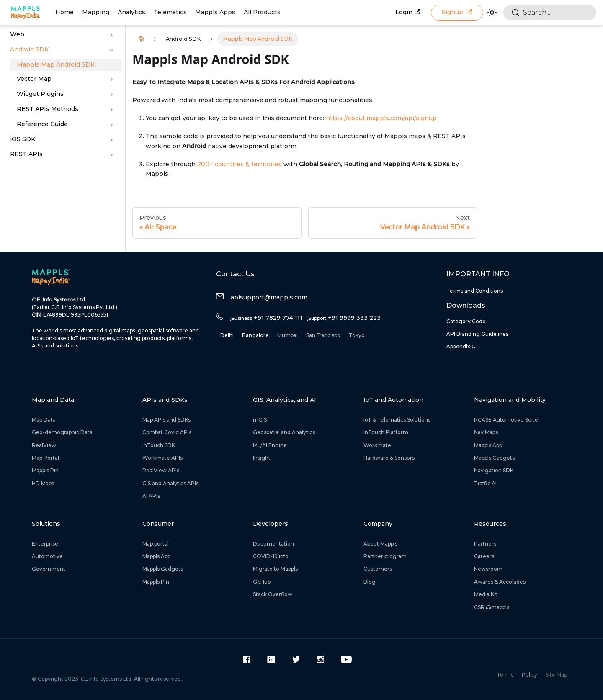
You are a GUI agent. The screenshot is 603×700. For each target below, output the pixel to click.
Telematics (170, 12)
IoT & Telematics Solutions (397, 420)
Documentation (273, 544)
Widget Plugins (40, 94)
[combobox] (550, 13)
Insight (262, 458)
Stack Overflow (273, 594)
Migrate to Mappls (275, 569)
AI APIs (151, 496)
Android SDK (29, 49)
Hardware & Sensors (389, 458)
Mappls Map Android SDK (56, 64)
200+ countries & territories (240, 164)
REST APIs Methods (48, 109)
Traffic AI (485, 483)
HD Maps (43, 483)
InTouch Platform (386, 432)
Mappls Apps (215, 12)
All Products (262, 12)
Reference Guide (42, 124)
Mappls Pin (45, 470)
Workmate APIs (162, 458)
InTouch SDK (159, 445)
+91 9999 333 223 (344, 318)
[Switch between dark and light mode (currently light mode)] (492, 13)
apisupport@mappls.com (262, 297)
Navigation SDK (494, 470)
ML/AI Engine (270, 445)
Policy (530, 675)
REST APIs (26, 154)
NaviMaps (486, 432)
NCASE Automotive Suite (506, 420)
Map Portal (45, 458)
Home (64, 12)
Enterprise (45, 544)
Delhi (227, 335)
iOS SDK (23, 139)
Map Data (44, 420)
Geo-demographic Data (62, 432)
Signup (457, 12)
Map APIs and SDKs (166, 420)
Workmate (377, 445)
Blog (370, 582)
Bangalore (255, 335)
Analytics (131, 12)
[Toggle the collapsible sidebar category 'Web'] (111, 35)
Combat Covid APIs (167, 432)
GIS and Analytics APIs (170, 483)
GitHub (262, 582)
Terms (505, 675)
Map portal (156, 544)
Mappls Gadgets (494, 458)
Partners (485, 544)
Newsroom (488, 569)
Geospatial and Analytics (284, 432)
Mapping (96, 12)
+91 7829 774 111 (266, 318)
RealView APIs (161, 470)
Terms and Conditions (475, 291)
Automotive (47, 556)
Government (49, 569)
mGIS (260, 420)
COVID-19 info (271, 556)
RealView (44, 445)
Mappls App (488, 445)
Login (408, 12)
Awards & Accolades (500, 582)
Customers (378, 569)
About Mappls (380, 544)
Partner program (385, 556)
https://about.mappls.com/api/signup (381, 118)
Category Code (466, 321)
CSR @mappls (492, 607)
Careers (484, 556)
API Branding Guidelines (477, 334)
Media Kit (486, 594)
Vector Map (34, 79)
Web (17, 34)
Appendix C (461, 346)
